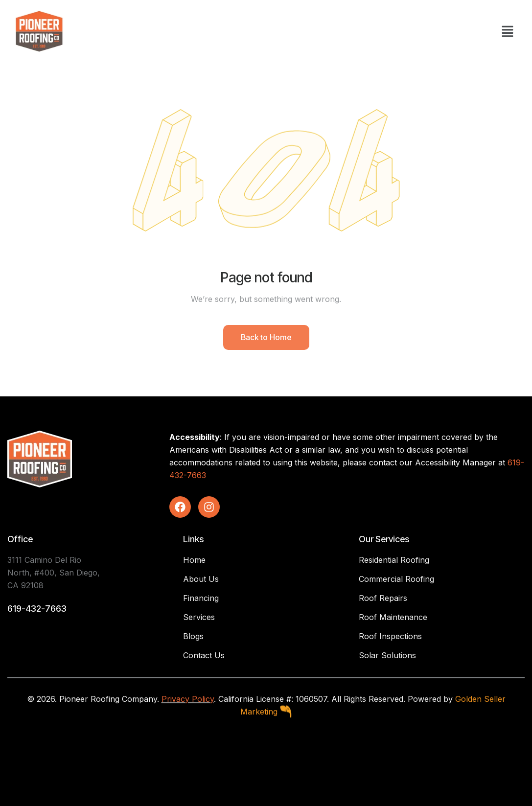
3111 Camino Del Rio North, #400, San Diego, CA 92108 (54, 573)
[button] (508, 31)
